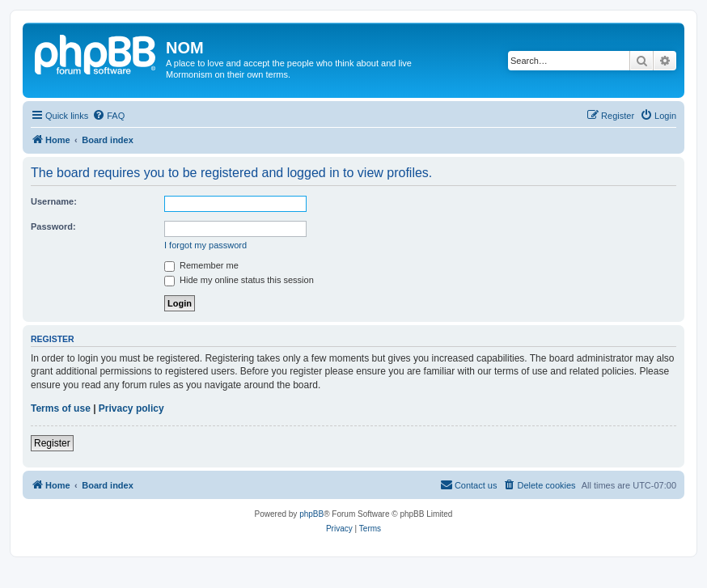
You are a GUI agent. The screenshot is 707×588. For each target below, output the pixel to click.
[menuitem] (108, 116)
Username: (54, 201)
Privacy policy (131, 408)
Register (52, 443)
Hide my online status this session (239, 280)
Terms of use (61, 408)
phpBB (311, 514)
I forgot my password (205, 245)
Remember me (201, 265)
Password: (53, 226)
